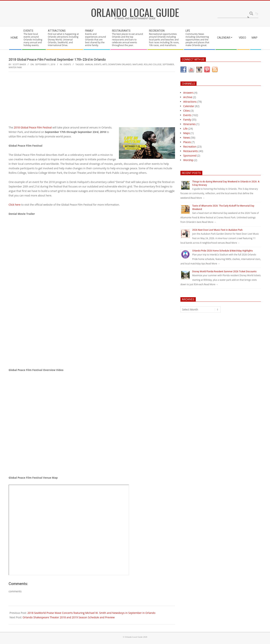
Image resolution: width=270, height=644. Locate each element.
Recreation (190, 147)
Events (67, 64)
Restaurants (191, 151)
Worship (188, 160)
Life (185, 129)
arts (105, 64)
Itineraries (189, 124)
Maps (187, 133)
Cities (187, 111)
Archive (188, 97)
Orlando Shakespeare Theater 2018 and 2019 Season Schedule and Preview (69, 617)
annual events (93, 64)
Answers (188, 93)
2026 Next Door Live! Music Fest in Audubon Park (217, 230)
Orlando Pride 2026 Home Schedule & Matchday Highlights (223, 251)
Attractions (190, 102)
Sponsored (190, 156)
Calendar (189, 106)
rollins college (153, 64)
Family (187, 120)
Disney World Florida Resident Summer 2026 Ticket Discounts (224, 272)
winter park (15, 67)
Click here (15, 205)
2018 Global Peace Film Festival (33, 127)
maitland (138, 64)
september (168, 64)
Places (187, 142)
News (187, 138)
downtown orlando (120, 64)
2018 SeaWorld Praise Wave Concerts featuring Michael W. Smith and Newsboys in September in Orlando (91, 613)
